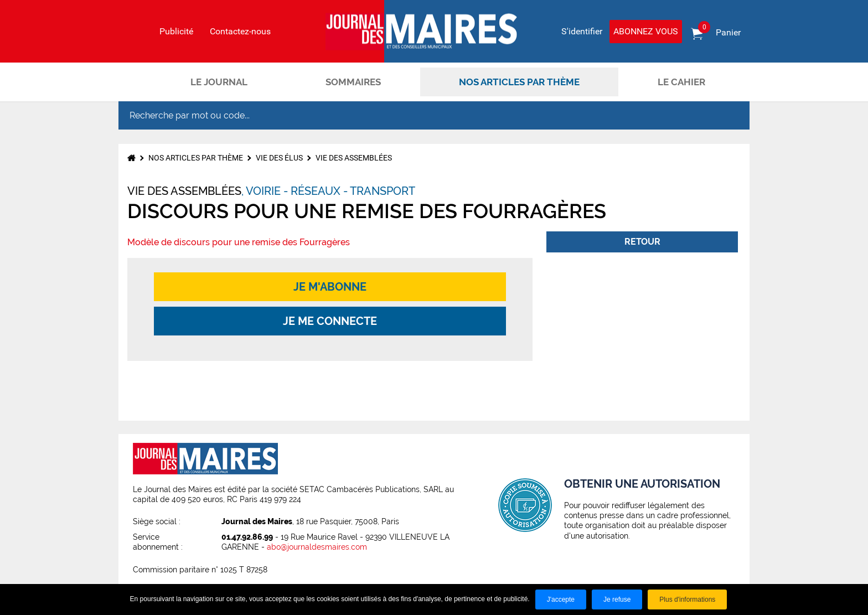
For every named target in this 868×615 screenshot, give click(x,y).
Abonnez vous (646, 31)
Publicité (176, 32)
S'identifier (582, 31)
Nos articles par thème (519, 82)
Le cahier (681, 82)
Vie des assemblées (354, 158)
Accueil (138, 82)
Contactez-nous (240, 32)
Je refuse (617, 600)
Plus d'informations (687, 600)
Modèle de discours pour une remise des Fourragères (239, 242)
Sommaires (353, 82)
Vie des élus (279, 158)
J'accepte (561, 600)
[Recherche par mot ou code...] (414, 115)
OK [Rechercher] (730, 116)
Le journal (219, 82)
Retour (642, 242)
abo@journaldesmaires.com (317, 547)
